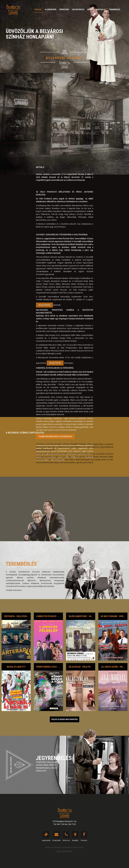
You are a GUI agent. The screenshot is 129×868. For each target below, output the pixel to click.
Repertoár (64, 9)
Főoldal (38, 9)
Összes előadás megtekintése (64, 719)
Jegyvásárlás (78, 9)
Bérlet (90, 9)
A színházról (51, 9)
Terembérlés (115, 9)
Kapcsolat (101, 9)
